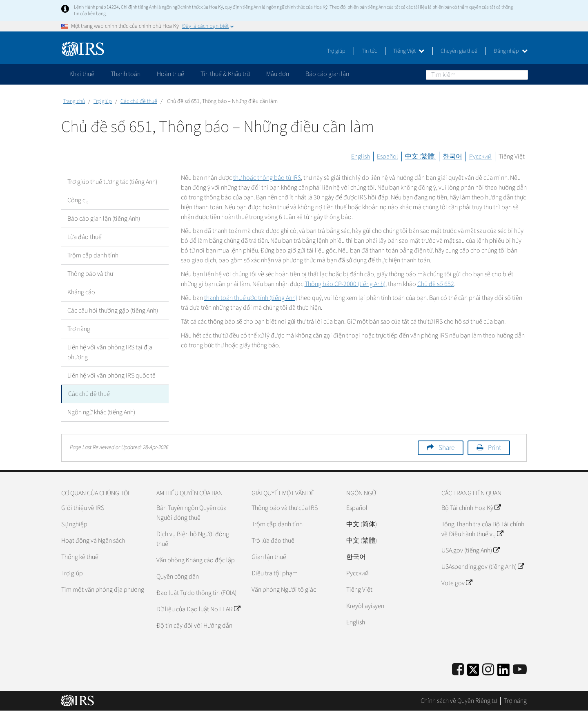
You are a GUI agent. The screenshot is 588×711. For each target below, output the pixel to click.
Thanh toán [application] (126, 74)
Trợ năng (79, 329)
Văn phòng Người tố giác (284, 590)
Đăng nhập (511, 51)
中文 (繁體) (420, 157)
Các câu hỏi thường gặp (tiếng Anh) (113, 311)
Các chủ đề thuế (139, 101)
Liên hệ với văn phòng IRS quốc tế (111, 376)
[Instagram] (488, 670)
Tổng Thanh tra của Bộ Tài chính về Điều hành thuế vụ (483, 529)
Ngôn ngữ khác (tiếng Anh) (101, 412)
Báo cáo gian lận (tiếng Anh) (104, 219)
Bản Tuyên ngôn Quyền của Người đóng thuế (192, 513)
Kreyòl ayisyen (365, 606)
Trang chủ (74, 101)
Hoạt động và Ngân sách (93, 541)
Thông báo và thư (90, 274)
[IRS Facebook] (458, 670)
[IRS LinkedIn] (503, 672)
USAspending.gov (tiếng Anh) (483, 567)
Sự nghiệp (74, 524)
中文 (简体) (362, 524)
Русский (480, 157)
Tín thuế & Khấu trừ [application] (225, 74)
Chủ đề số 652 (436, 284)
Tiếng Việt (409, 51)
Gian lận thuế (269, 557)
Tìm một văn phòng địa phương (103, 590)
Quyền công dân (178, 577)
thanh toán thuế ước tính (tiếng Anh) (251, 298)
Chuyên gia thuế (459, 51)
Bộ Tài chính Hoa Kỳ (471, 508)
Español (388, 157)
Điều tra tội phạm (275, 573)
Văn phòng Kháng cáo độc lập (196, 560)
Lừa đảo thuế (85, 237)
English (361, 157)
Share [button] (447, 448)
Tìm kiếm (521, 74)
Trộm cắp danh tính (93, 255)
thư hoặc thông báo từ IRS (267, 178)
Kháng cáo (81, 292)
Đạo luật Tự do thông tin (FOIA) (196, 593)
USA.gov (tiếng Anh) (470, 550)
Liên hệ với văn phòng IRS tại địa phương (110, 352)
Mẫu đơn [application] (278, 74)
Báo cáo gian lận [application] (327, 74)
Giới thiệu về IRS (83, 508)
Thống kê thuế (80, 557)
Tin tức (369, 51)
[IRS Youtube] (520, 670)
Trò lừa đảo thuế (273, 541)
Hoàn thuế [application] (170, 74)
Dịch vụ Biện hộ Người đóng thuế (193, 539)
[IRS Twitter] (473, 672)
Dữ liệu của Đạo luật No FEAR (198, 609)
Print (494, 448)
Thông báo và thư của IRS (285, 508)
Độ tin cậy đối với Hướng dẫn (194, 626)
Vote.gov (457, 583)
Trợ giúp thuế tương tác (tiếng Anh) (112, 182)
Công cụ (78, 200)
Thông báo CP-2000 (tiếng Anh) (345, 284)
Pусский (357, 573)
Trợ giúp (336, 51)
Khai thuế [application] (82, 74)
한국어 (452, 157)
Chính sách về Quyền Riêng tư (459, 701)
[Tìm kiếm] (477, 75)
